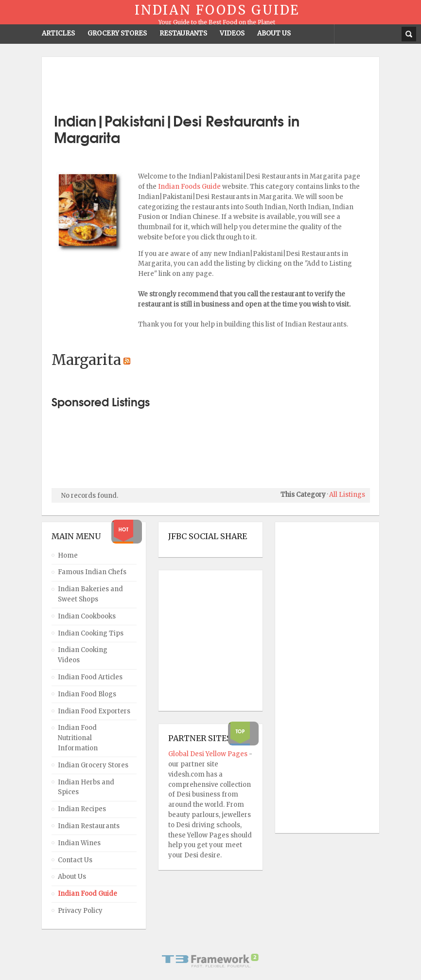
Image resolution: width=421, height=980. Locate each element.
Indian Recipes (82, 809)
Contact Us (75, 860)
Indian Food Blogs (87, 694)
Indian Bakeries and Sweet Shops (90, 594)
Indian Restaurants (89, 826)
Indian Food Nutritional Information (78, 738)
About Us (72, 877)
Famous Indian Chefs (92, 572)
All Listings (347, 495)
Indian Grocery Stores (93, 765)
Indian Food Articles (90, 677)
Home (68, 555)
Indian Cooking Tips (91, 633)
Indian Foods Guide (190, 187)
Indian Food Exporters (94, 711)
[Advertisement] (210, 81)
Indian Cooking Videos (83, 655)
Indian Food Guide (88, 894)
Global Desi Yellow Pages (209, 754)
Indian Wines (79, 843)
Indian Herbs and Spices (86, 787)
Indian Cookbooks (87, 616)
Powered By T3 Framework (210, 961)
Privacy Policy (80, 911)
